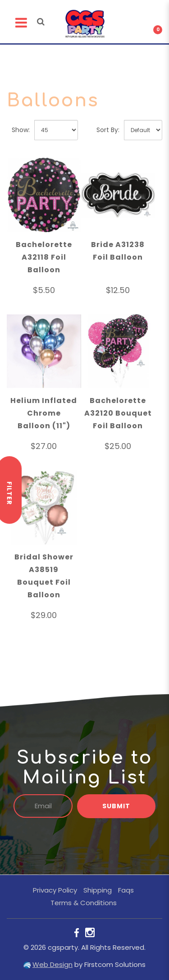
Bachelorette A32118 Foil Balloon (44, 257)
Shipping (98, 890)
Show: (21, 130)
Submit (116, 806)
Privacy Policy (55, 890)
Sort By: (108, 130)
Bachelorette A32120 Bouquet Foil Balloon (118, 413)
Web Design (53, 964)
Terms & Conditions (84, 903)
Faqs (126, 890)
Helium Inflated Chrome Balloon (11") (44, 413)
